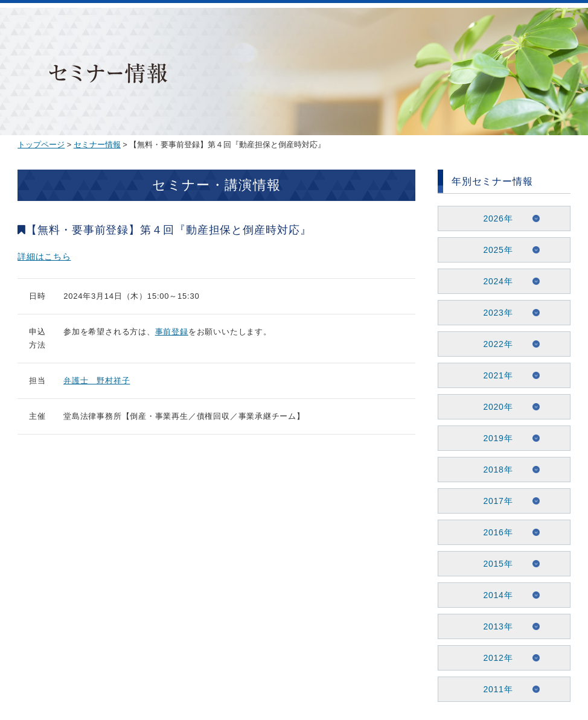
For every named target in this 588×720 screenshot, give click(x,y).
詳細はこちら (44, 256)
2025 (494, 250)
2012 (494, 658)
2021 (494, 375)
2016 (494, 532)
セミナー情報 (97, 145)
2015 (494, 564)
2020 (494, 407)
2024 (494, 281)
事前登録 (172, 332)
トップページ (41, 145)
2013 (494, 626)
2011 (494, 689)
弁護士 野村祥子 (97, 381)
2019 (494, 438)
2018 (494, 470)
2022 (494, 344)
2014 (494, 595)
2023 (494, 313)
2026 (494, 218)
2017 (494, 501)
